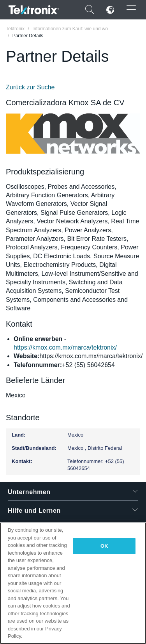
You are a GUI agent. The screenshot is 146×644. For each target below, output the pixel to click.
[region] (73, 583)
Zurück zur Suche (30, 87)
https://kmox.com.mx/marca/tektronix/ (65, 347)
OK (104, 546)
